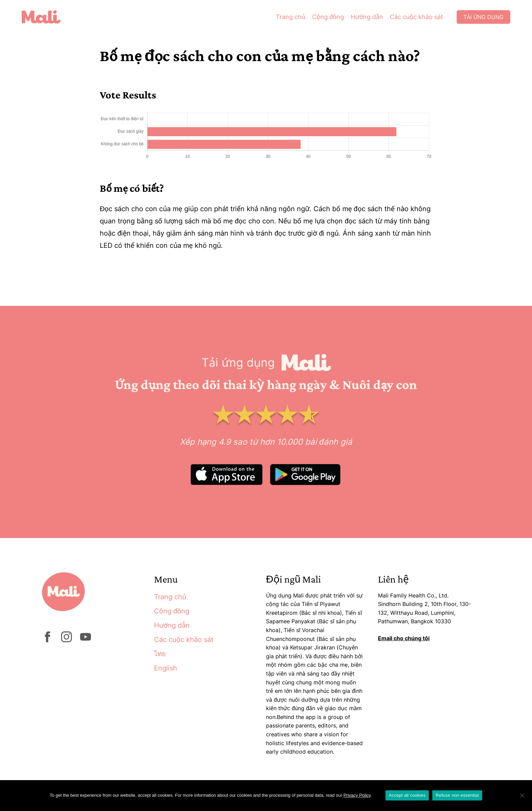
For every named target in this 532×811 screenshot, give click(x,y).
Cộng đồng (328, 17)
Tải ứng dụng (483, 17)
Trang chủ (291, 17)
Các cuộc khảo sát (416, 17)
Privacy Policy (357, 795)
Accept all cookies (407, 795)
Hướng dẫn (367, 17)
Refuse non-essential (457, 795)
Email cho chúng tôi (404, 638)
